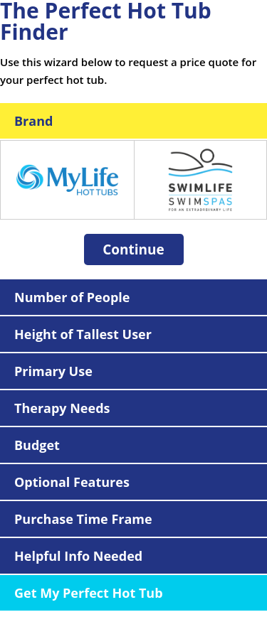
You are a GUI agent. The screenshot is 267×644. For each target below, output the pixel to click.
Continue (133, 249)
